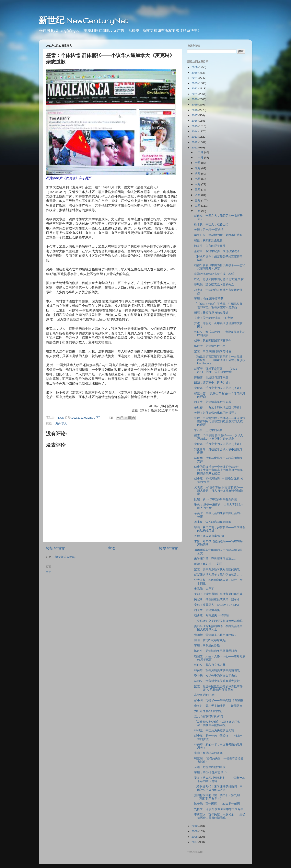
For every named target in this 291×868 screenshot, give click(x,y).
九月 (198, 168)
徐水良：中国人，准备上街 (211, 224)
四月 (198, 195)
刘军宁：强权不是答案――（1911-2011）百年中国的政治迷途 (216, 370)
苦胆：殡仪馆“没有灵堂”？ (211, 773)
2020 (195, 99)
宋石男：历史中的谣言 (208, 430)
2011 (195, 148)
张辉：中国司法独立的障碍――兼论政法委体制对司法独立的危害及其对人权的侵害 (220, 421)
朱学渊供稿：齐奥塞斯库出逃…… (215, 559)
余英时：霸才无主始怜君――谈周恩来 (218, 706)
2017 (195, 115)
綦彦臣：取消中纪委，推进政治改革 (217, 251)
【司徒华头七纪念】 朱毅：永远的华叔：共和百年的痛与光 (217, 724)
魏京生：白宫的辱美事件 (210, 246)
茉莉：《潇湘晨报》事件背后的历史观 (218, 594)
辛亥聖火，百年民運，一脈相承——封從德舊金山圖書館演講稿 (220, 816)
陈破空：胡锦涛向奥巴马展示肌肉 (216, 651)
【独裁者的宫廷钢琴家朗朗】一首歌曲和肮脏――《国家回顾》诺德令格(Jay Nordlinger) (220, 360)
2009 (195, 831)
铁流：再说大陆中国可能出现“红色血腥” (219, 279)
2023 (195, 83)
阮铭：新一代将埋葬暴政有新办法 (216, 499)
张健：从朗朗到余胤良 (208, 241)
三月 (198, 200)
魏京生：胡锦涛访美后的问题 (213, 402)
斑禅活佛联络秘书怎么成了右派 (214, 274)
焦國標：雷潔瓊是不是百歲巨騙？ (216, 635)
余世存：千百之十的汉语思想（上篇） (218, 444)
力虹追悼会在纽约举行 (208, 711)
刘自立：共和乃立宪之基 (210, 665)
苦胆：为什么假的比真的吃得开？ (216, 413)
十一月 (199, 157)
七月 (198, 179)
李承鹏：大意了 (204, 589)
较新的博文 (55, 548)
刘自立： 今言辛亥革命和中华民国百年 (219, 809)
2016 (195, 121)
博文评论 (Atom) (65, 557)
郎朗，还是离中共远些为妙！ (213, 383)
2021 (195, 94)
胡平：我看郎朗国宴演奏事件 (213, 341)
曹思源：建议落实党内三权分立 (214, 285)
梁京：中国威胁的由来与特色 (213, 351)
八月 (198, 174)
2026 (195, 67)
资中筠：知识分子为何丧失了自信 (216, 676)
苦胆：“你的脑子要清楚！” (211, 299)
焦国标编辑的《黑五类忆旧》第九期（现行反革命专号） (217, 797)
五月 (198, 190)
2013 (195, 137)
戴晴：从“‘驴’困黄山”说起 (210, 640)
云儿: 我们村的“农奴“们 (209, 716)
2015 (195, 126)
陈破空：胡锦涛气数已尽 (210, 346)
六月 (198, 184)
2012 (195, 142)
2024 (195, 78)
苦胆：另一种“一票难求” (209, 230)
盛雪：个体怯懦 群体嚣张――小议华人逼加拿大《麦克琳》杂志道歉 (219, 437)
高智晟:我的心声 (205, 695)
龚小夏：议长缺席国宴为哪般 (213, 522)
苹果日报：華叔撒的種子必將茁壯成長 (218, 235)
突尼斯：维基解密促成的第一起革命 (217, 599)
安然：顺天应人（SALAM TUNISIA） (217, 605)
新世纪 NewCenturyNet (83, 20)
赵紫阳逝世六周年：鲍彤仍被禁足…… (218, 575)
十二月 (199, 152)
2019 (195, 105)
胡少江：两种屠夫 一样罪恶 (212, 615)
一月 (198, 211)
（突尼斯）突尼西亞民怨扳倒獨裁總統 (218, 621)
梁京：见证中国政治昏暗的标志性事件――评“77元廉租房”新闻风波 (218, 688)
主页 (112, 548)
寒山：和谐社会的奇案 (208, 753)
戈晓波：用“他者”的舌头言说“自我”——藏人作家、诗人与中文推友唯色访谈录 (219, 491)
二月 (198, 206)
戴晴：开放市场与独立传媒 (211, 313)
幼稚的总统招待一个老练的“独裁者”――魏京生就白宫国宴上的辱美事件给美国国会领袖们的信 (219, 470)
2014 (195, 131)
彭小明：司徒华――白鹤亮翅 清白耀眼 (219, 700)
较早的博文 (168, 548)
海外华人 (61, 423)
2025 (195, 73)
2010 (195, 826)
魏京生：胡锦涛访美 (207, 610)
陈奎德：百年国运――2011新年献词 (217, 804)
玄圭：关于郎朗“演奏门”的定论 (214, 318)
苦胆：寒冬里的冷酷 (207, 646)
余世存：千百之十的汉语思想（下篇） (218, 388)
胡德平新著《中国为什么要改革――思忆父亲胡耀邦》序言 (220, 267)
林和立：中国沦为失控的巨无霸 (214, 730)
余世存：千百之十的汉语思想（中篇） (218, 407)
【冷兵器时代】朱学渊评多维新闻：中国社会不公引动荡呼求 (218, 788)
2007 (195, 842)
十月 (198, 163)
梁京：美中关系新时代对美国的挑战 (217, 569)
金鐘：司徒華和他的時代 (210, 767)
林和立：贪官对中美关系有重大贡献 (217, 681)
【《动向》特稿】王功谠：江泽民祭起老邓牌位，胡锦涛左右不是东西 (218, 306)
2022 (195, 88)
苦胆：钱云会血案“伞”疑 (209, 536)
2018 (195, 110)
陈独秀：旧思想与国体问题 (211, 377)
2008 (195, 837)
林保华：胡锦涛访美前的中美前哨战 (217, 670)
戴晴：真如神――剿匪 (208, 564)
